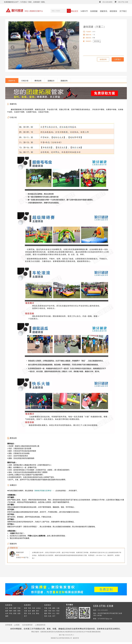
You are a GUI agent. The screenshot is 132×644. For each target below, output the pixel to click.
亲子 (26, 616)
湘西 (7, 616)
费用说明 (38, 81)
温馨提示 (51, 81)
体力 (54, 611)
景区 (26, 613)
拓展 (26, 608)
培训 (30, 608)
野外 (50, 613)
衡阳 (15, 611)
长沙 (7, 608)
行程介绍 (25, 81)
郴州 (11, 611)
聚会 (38, 613)
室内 (46, 616)
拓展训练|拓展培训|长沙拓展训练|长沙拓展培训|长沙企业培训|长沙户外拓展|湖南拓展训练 (71, 632)
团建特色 (12, 81)
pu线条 (17, 625)
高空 (58, 613)
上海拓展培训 (40, 625)
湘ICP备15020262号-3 (66, 635)
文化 (34, 613)
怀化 (11, 613)
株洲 (11, 608)
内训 (34, 608)
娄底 (15, 613)
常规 (46, 608)
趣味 (34, 611)
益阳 (7, 611)
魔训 (46, 613)
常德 (19, 608)
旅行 (38, 611)
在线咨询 (103, 59)
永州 (7, 613)
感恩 (46, 611)
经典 (50, 608)
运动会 (38, 608)
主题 (26, 611)
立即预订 (118, 59)
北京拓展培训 (27, 625)
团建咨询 (64, 81)
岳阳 (19, 613)
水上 (54, 613)
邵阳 (19, 611)
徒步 (30, 611)
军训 (58, 611)
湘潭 (15, 608)
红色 (30, 613)
